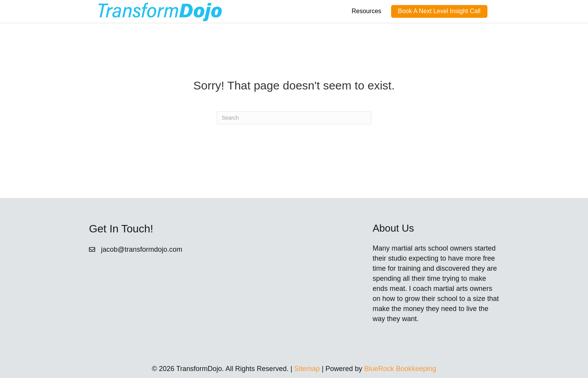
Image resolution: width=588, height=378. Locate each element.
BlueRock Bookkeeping (400, 369)
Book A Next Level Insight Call (439, 11)
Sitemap (307, 369)
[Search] (294, 118)
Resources (366, 11)
